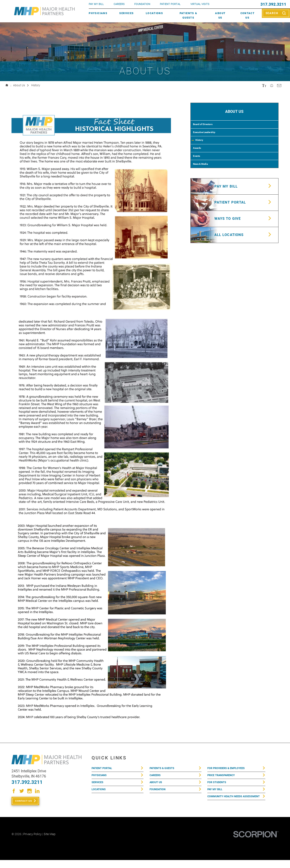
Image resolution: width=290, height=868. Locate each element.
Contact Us (248, 15)
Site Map (50, 842)
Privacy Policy (32, 842)
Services (126, 13)
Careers (119, 4)
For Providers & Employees (229, 769)
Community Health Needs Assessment (227, 806)
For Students (218, 786)
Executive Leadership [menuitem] (210, 140)
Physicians (98, 13)
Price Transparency (224, 777)
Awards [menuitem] (199, 162)
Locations (154, 13)
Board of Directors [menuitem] (207, 129)
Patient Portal (104, 769)
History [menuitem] (203, 151)
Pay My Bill (216, 795)
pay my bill (96, 4)
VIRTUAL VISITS (200, 4)
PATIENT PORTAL (170, 4)
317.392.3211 (273, 4)
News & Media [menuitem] (205, 184)
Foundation (159, 795)
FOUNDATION (142, 4)
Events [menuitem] (199, 173)
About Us (220, 15)
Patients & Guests (188, 15)
